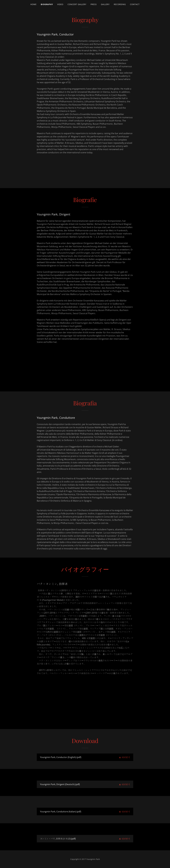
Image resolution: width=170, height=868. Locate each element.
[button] (124, 757)
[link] (85, 757)
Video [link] (60, 4)
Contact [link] (135, 4)
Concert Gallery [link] (77, 4)
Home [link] (33, 4)
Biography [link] (47, 4)
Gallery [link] (105, 4)
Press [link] (94, 4)
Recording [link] (120, 4)
